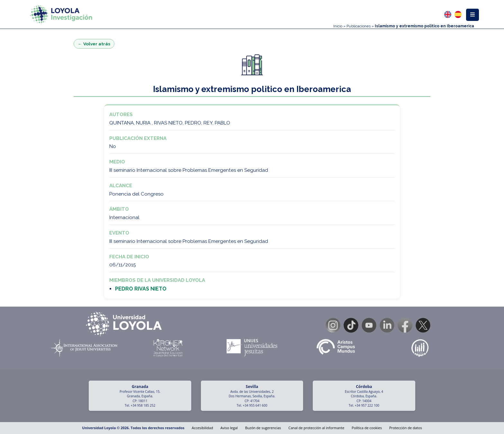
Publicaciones (359, 26)
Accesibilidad (203, 428)
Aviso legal (229, 428)
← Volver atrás (94, 44)
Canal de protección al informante (316, 428)
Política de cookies (367, 428)
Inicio (338, 26)
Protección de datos (406, 428)
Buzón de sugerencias (263, 428)
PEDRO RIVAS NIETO (141, 289)
